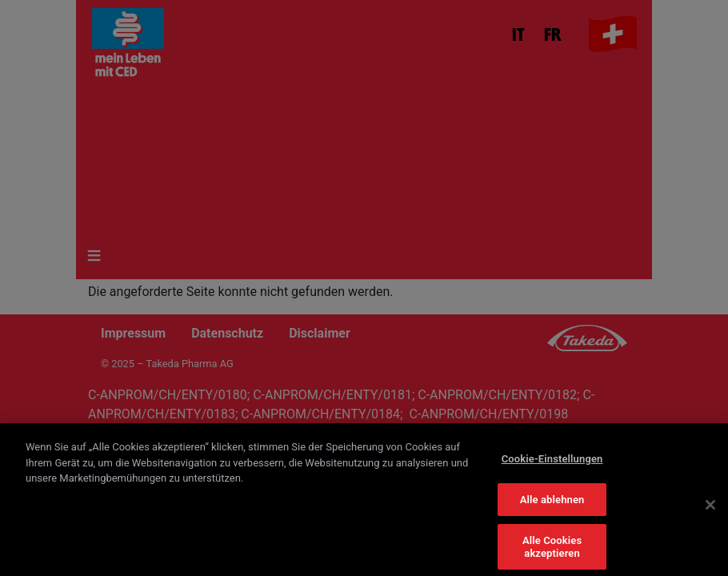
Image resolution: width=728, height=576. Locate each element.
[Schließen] (710, 510)
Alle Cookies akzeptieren (552, 553)
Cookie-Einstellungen (552, 464)
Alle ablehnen (552, 505)
